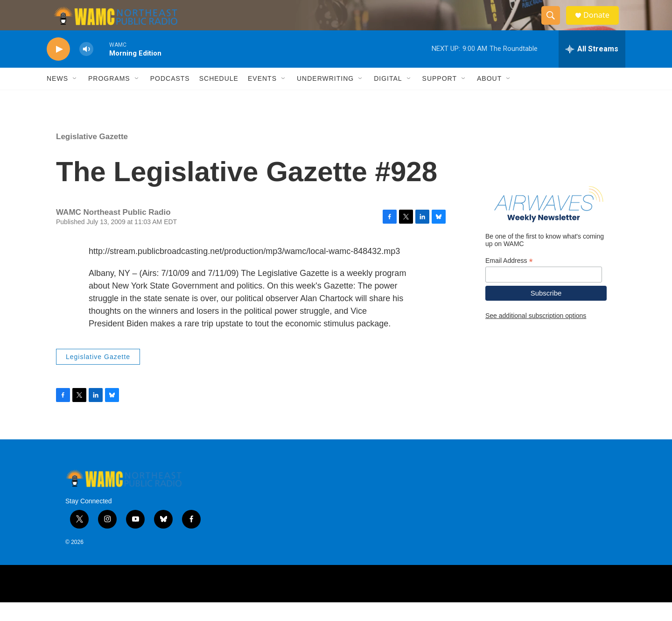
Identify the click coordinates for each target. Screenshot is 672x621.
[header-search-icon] (554, 25)
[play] (58, 68)
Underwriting (325, 97)
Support (440, 97)
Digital (388, 97)
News (57, 97)
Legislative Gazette (92, 155)
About (489, 97)
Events (262, 97)
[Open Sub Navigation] (75, 97)
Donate (602, 25)
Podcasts (170, 97)
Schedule (219, 97)
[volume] (86, 68)
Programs (109, 97)
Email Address (509, 279)
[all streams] (592, 68)
